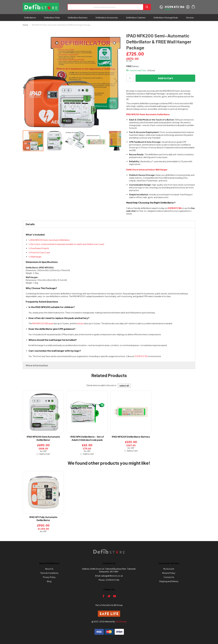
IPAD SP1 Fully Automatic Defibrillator (43, 519)
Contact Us (169, 577)
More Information (37, 365)
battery (80, 323)
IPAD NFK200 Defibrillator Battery (131, 437)
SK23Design (121, 621)
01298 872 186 (141, 356)
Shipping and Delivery (169, 581)
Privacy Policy (49, 577)
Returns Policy (169, 573)
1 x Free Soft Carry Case (39, 252)
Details (30, 224)
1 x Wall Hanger (35, 257)
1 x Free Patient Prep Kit (39, 248)
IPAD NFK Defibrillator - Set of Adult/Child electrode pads (87, 438)
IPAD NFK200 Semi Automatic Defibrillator (43, 438)
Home (25, 25)
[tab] (109, 224)
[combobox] (105, 7)
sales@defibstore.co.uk (112, 576)
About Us (49, 569)
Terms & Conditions (49, 573)
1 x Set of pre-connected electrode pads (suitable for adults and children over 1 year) (66, 244)
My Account (169, 569)
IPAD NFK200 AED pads (43, 323)
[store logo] (41, 7)
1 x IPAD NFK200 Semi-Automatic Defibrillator (49, 240)
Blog (49, 581)
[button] (28, 81)
